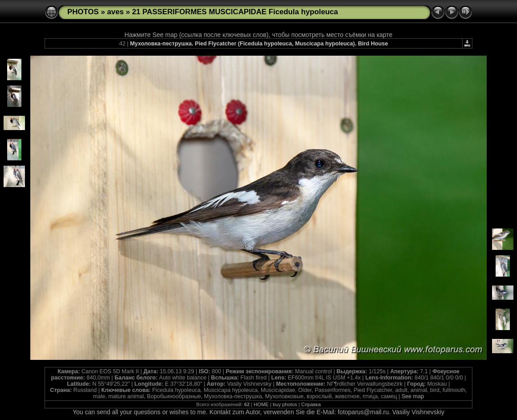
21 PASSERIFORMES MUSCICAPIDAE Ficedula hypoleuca (235, 12)
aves (115, 12)
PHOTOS (83, 12)
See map (413, 396)
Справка (311, 404)
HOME (261, 404)
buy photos (285, 404)
